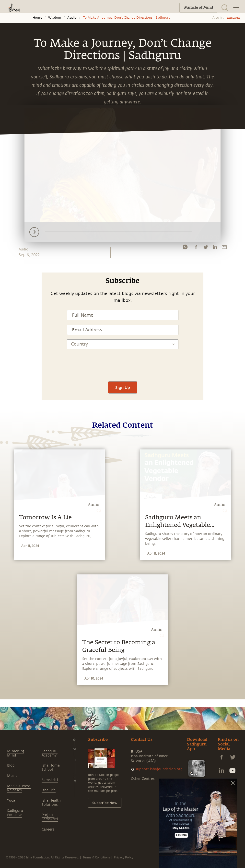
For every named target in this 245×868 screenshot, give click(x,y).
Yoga (11, 800)
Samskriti (50, 780)
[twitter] (206, 248)
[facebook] (196, 248)
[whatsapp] (185, 248)
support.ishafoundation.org (159, 769)
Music (12, 776)
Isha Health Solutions (51, 803)
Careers (48, 829)
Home (37, 18)
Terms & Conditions (96, 857)
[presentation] (123, 362)
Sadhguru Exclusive (15, 813)
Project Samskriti (50, 817)
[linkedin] (215, 248)
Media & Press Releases (19, 788)
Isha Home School (51, 768)
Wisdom (55, 18)
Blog (11, 765)
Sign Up (123, 387)
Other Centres (143, 779)
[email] (224, 248)
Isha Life (49, 790)
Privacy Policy (124, 857)
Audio (72, 18)
